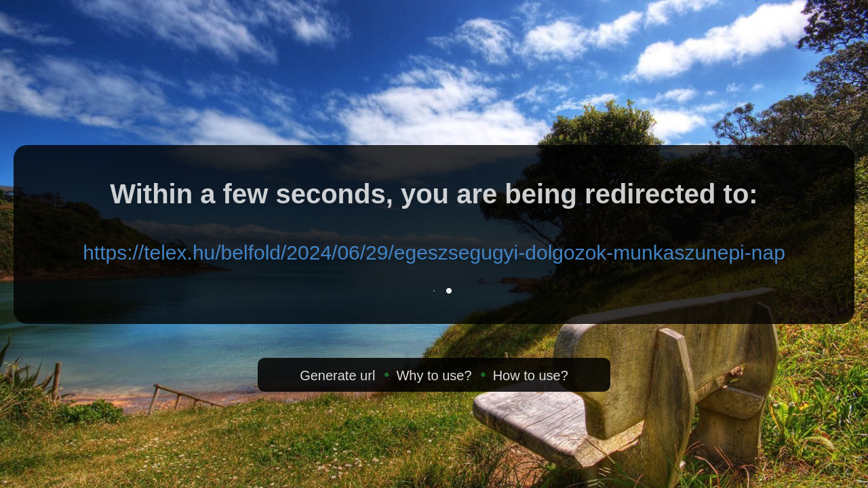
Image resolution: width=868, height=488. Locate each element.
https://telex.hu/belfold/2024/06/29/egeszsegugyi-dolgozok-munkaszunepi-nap (434, 252)
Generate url (337, 375)
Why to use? (434, 375)
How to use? (531, 375)
